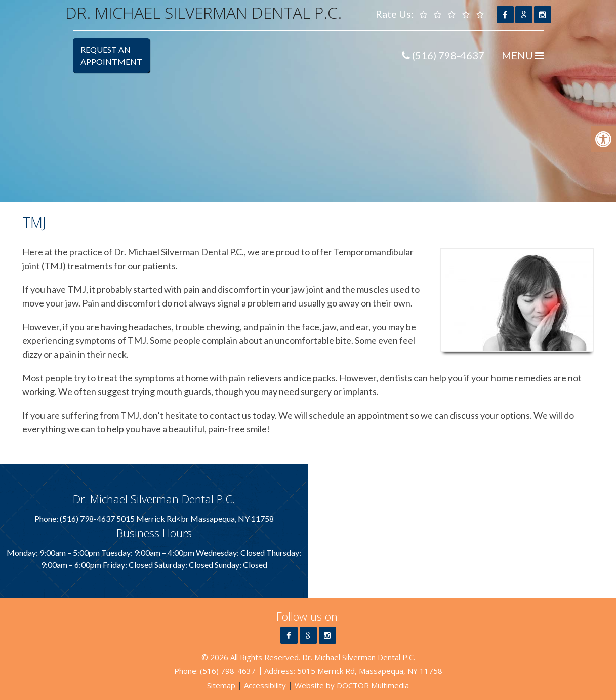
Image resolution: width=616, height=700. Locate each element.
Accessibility (265, 685)
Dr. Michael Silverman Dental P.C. (203, 12)
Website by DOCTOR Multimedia (352, 685)
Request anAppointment (111, 55)
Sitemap (221, 685)
